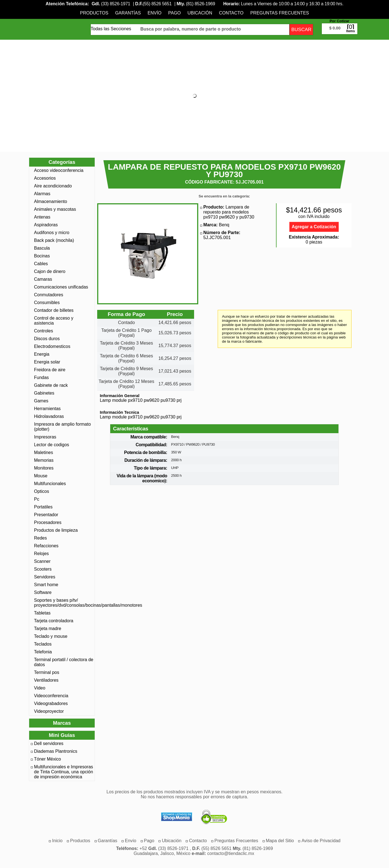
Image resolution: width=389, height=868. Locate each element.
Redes (41, 538)
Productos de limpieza (56, 530)
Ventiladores (46, 680)
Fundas (42, 377)
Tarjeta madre (48, 629)
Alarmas (42, 194)
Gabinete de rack (51, 385)
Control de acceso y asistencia (54, 321)
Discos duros (47, 339)
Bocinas (42, 256)
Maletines (44, 452)
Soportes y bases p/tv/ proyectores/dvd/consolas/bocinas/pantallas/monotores (64, 603)
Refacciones (46, 546)
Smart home (46, 585)
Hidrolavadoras (49, 416)
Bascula (42, 248)
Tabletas (42, 613)
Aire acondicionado (53, 186)
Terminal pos (47, 672)
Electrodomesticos (52, 346)
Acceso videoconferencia (59, 170)
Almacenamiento (51, 201)
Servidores (45, 577)
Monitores (44, 468)
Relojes (42, 554)
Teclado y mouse (51, 636)
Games (41, 401)
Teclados (43, 644)
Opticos (42, 491)
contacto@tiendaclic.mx (231, 853)
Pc (37, 499)
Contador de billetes (54, 310)
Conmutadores (49, 295)
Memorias (44, 460)
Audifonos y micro (52, 233)
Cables (41, 264)
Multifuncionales (50, 484)
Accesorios (45, 178)
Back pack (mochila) (54, 240)
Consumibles (47, 303)
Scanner (42, 561)
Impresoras (45, 437)
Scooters (43, 569)
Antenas (42, 217)
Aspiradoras (46, 225)
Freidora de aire (50, 370)
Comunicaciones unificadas (61, 287)
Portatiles (43, 507)
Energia (42, 354)
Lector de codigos (52, 445)
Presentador (46, 515)
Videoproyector (49, 711)
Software (43, 592)
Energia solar (47, 362)
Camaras (43, 279)
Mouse (41, 476)
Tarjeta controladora (54, 621)
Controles (44, 331)
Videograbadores (51, 703)
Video (40, 688)
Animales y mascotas (55, 209)
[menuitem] (94, 13)
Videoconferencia (51, 696)
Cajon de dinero (50, 271)
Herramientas (47, 409)
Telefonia (43, 652)
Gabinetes (44, 393)
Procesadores (48, 522)
